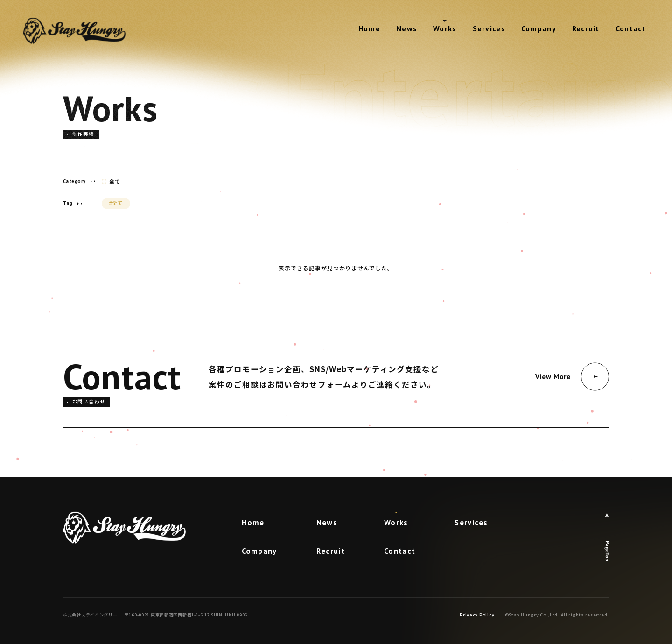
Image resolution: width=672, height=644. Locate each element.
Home (369, 28)
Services (489, 28)
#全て (116, 203)
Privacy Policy (477, 615)
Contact (631, 28)
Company (539, 28)
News (407, 28)
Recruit (586, 28)
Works (445, 28)
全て (111, 181)
